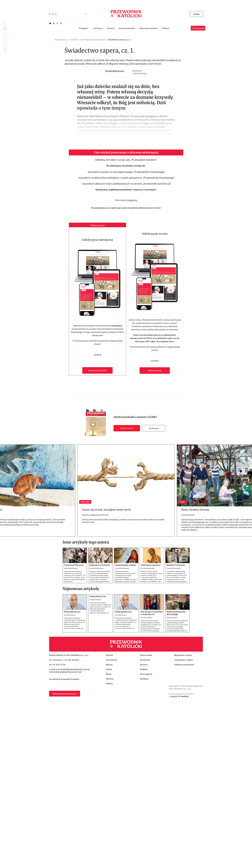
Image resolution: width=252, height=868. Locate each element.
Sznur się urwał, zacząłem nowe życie (106, 510)
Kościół (109, 655)
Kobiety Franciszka (176, 565)
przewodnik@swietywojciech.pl (71, 669)
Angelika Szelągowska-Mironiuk (95, 515)
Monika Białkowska (115, 71)
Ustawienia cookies (183, 660)
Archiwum (154, 428)
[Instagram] (61, 23)
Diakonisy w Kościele (100, 565)
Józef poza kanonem (151, 565)
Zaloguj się (132, 200)
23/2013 (152, 417)
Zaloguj (196, 14)
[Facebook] (54, 23)
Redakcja (144, 679)
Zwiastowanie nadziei (126, 565)
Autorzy (111, 28)
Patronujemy (146, 674)
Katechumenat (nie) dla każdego (176, 613)
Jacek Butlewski (188, 515)
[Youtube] (50, 23)
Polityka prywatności (184, 664)
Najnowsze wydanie (148, 28)
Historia (110, 679)
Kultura (109, 683)
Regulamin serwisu (183, 655)
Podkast (165, 28)
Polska (109, 669)
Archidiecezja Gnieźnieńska (93, 39)
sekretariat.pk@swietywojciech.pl (65, 672)
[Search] (50, 14)
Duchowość (111, 660)
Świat (109, 674)
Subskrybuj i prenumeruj (64, 694)
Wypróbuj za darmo (97, 370)
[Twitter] (57, 23)
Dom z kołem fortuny (195, 510)
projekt (180, 696)
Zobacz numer (127, 428)
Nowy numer (146, 655)
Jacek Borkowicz (70, 615)
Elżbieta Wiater (172, 618)
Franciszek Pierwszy (74, 565)
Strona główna (61, 39)
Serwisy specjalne (127, 28)
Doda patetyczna (72, 612)
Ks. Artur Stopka (147, 618)
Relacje (109, 664)
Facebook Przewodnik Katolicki (64, 679)
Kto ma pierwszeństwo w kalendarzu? (152, 613)
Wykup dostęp (155, 370)
